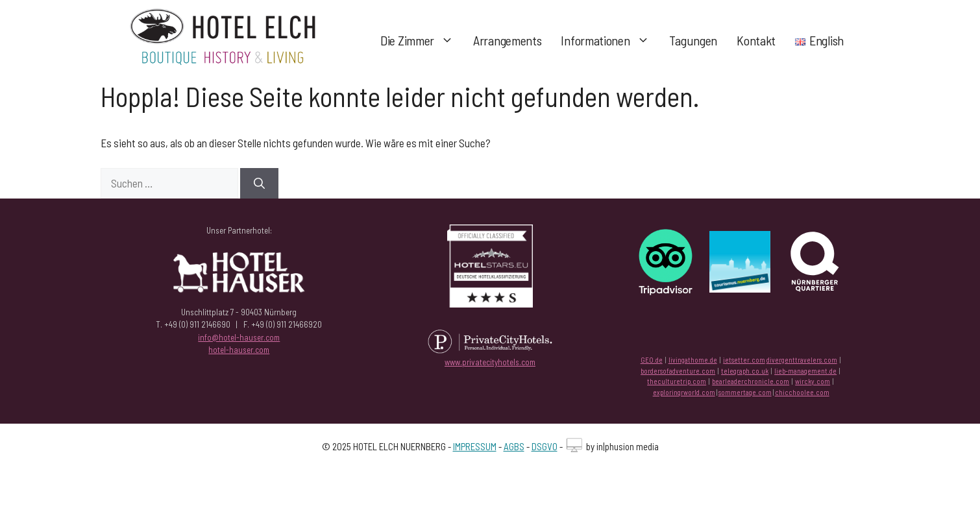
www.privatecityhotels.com (490, 362)
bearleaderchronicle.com (751, 381)
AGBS (514, 446)
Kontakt (756, 40)
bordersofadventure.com (678, 371)
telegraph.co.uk (745, 371)
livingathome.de (693, 360)
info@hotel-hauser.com (239, 337)
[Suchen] (259, 184)
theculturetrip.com (677, 381)
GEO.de (652, 360)
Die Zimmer (422, 40)
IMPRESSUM (475, 446)
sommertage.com (745, 392)
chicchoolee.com (802, 392)
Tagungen (693, 40)
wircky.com (813, 381)
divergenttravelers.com (802, 360)
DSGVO (545, 446)
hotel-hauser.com (239, 350)
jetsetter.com (744, 360)
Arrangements (507, 40)
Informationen (610, 40)
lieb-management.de (805, 371)
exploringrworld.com (684, 392)
